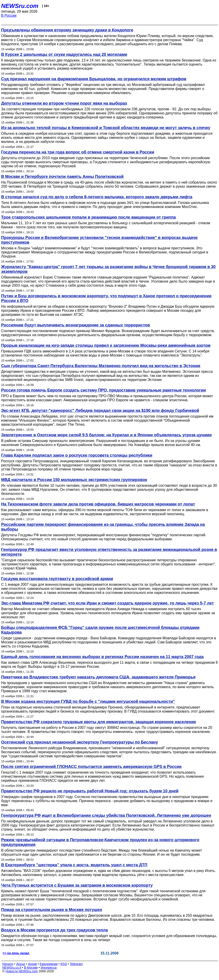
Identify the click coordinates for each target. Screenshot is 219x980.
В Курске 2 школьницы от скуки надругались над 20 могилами (64, 54)
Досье (21, 964)
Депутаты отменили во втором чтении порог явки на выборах (64, 103)
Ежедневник (49, 964)
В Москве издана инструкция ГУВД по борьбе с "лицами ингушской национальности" (88, 701)
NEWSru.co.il (12, 968)
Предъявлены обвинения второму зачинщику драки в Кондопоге (67, 30)
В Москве (31, 968)
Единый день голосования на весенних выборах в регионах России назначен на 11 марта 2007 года (102, 657)
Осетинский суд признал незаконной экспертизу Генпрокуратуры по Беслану (80, 742)
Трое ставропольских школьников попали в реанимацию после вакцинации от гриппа (88, 217)
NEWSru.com (20, 6)
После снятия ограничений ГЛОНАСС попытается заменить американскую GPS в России (91, 767)
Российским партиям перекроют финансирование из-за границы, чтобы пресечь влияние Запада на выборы (103, 527)
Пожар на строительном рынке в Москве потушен (52, 910)
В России (9, 15)
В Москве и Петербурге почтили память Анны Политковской (62, 177)
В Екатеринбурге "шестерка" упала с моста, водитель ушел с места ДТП (74, 865)
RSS (64, 964)
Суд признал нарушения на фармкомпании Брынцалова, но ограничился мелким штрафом (94, 79)
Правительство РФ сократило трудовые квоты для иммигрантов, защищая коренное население (99, 722)
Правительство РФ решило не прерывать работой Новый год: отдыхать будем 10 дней (90, 791)
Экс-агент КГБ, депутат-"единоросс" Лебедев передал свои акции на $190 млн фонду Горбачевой (100, 411)
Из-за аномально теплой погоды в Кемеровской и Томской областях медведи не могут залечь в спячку (106, 128)
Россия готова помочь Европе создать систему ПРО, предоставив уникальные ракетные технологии (104, 390)
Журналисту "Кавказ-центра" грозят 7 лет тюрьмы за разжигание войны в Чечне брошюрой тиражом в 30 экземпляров (108, 269)
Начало (8, 964)
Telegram (76, 964)
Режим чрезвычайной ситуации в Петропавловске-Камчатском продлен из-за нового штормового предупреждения (100, 842)
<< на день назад (16, 953)
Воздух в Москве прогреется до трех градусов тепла (54, 930)
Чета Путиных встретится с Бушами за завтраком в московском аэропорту (77, 885)
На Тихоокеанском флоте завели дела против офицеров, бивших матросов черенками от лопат (98, 504)
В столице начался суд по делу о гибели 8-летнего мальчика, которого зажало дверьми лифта (97, 197)
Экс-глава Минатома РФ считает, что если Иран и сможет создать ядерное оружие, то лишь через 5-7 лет (107, 603)
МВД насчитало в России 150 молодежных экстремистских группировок (74, 480)
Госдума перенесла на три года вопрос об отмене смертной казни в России (78, 152)
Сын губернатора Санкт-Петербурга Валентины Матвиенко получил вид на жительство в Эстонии (101, 366)
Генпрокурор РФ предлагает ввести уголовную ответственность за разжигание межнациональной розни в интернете (109, 552)
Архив (32, 964)
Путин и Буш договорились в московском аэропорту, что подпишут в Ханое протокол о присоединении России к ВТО (106, 298)
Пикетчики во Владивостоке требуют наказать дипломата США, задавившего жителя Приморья (98, 677)
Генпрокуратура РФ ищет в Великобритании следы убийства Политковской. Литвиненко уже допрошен (106, 815)
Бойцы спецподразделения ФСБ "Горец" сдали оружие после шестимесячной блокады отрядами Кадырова (100, 630)
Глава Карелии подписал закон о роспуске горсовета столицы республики (77, 455)
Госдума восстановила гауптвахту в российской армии (57, 579)
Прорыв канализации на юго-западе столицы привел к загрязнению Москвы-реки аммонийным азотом (106, 345)
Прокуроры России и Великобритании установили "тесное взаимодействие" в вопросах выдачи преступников (99, 240)
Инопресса (49, 968)
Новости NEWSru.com (22, 971)
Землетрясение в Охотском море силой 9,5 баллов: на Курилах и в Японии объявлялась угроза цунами (106, 435)
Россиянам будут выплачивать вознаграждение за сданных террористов (76, 325)
